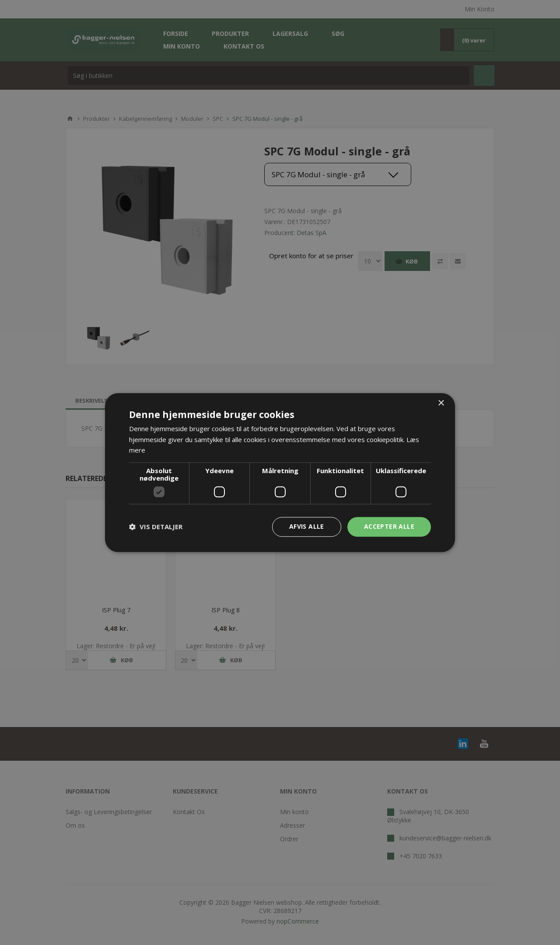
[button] (156, 527)
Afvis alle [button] (307, 526)
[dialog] (280, 472)
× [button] (441, 403)
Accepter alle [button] (389, 526)
